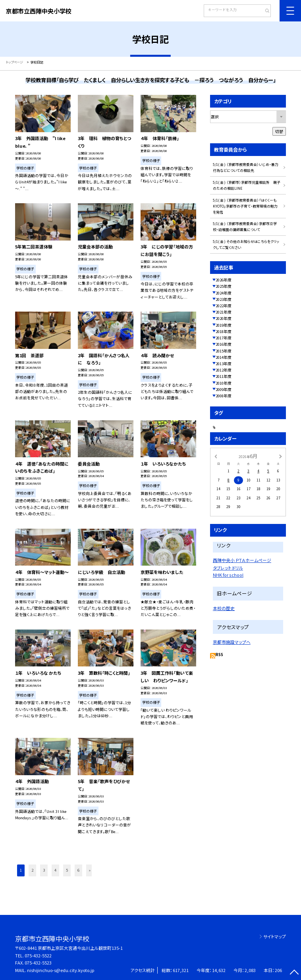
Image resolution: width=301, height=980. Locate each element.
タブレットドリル (228, 568)
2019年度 (224, 325)
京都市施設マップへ (232, 642)
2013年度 (224, 364)
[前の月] (216, 456)
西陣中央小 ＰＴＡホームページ (242, 560)
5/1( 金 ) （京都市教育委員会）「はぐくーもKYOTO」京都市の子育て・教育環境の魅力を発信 (245, 206)
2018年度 (224, 331)
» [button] (90, 870)
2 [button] (32, 870)
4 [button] (55, 870)
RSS (219, 655)
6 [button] (78, 870)
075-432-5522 (38, 955)
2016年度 (224, 344)
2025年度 (224, 286)
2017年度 (224, 338)
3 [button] (44, 870)
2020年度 (224, 318)
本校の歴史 (224, 608)
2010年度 (224, 383)
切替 (279, 131)
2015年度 (224, 351)
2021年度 (224, 312)
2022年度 (224, 306)
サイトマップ (275, 936)
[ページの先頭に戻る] (294, 973)
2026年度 (224, 280)
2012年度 (224, 370)
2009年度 (224, 389)
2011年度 (224, 376)
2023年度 (224, 299)
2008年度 (224, 396)
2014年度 (224, 357)
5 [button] (67, 870)
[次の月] (280, 456)
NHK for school (228, 575)
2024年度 (224, 293)
